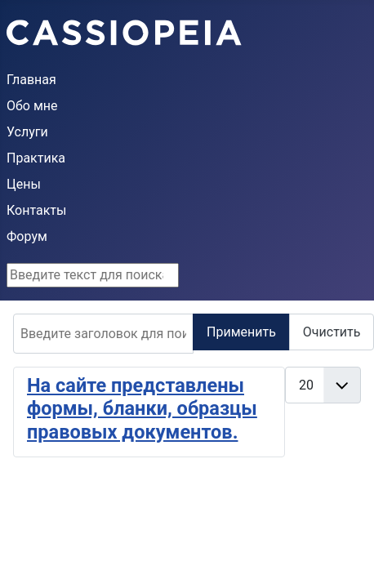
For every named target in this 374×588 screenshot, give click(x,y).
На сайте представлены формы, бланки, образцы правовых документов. (142, 409)
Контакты (36, 210)
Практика (36, 158)
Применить (241, 332)
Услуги (27, 132)
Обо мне (32, 106)
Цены (24, 184)
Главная (31, 80)
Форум (27, 236)
